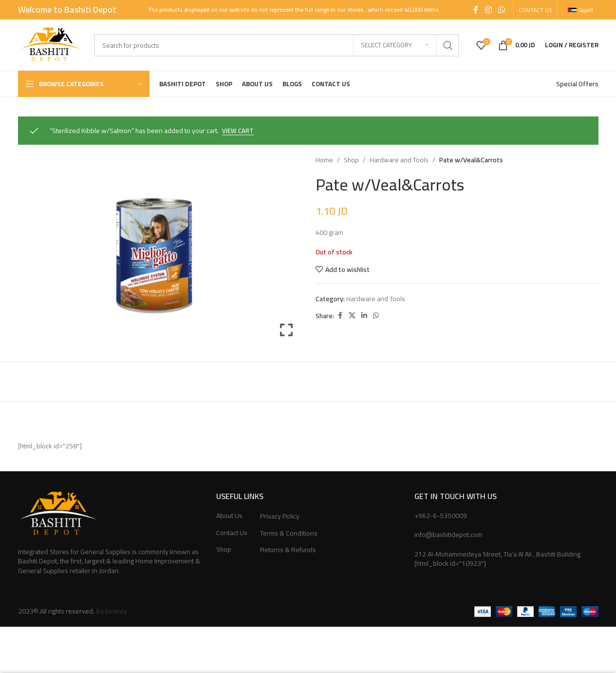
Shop (351, 160)
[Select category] (395, 45)
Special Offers (577, 84)
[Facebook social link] (476, 10)
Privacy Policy (280, 517)
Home (324, 160)
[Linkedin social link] (364, 316)
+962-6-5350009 (441, 516)
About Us (229, 516)
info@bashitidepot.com (448, 535)
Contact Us (232, 533)
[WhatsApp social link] (501, 10)
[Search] (277, 45)
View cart (238, 132)
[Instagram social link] (488, 10)
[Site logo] (51, 44)
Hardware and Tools (399, 160)
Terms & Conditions (289, 534)
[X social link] (352, 316)
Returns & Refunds (288, 550)
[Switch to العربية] (580, 10)
